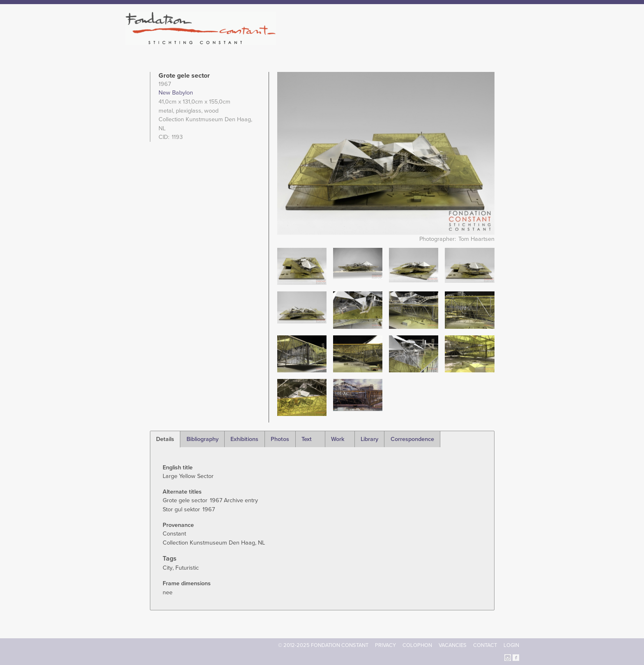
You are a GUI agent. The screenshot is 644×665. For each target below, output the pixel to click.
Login (511, 645)
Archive (461, 41)
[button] (302, 266)
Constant (393, 41)
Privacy (385, 645)
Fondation (358, 41)
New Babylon (176, 93)
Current (491, 41)
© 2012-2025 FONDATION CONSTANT (323, 645)
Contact (485, 645)
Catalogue (428, 41)
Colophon (417, 645)
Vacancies (453, 645)
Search (515, 40)
